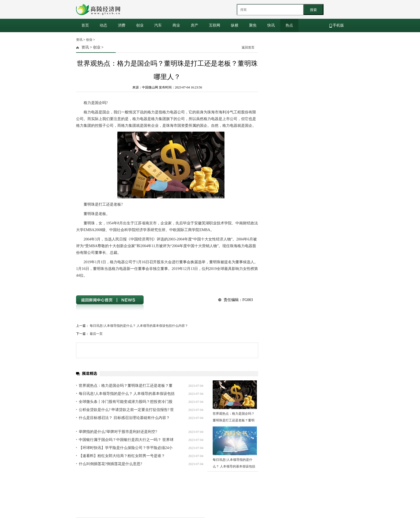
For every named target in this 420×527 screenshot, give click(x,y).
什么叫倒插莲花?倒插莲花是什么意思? (110, 464)
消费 (122, 25)
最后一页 (96, 334)
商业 (176, 25)
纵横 (235, 25)
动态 (103, 25)
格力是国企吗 (99, 285)
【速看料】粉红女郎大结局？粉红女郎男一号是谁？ (122, 456)
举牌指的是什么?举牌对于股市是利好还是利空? (118, 432)
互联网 (215, 25)
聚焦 (253, 25)
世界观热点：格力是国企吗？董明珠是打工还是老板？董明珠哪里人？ (234, 420)
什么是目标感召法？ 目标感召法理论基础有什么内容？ (124, 418)
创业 (140, 25)
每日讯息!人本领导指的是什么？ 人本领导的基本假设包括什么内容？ (139, 326)
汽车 (158, 25)
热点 (289, 25)
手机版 (337, 25)
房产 (194, 25)
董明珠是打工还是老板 (126, 285)
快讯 (271, 25)
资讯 (79, 40)
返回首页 (248, 47)
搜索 (313, 10)
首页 (85, 25)
